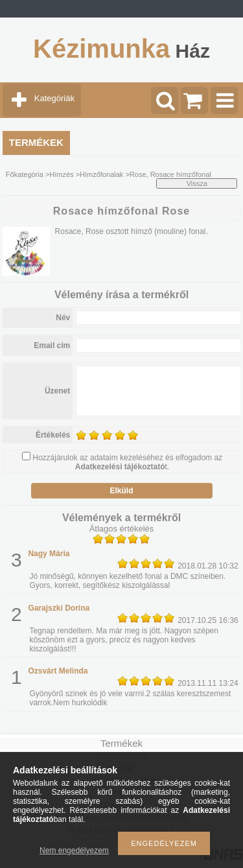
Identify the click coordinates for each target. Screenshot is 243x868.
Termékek (121, 743)
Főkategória (25, 174)
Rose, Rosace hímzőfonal (170, 174)
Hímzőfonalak (101, 174)
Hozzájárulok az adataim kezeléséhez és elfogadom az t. (127, 462)
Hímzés (61, 174)
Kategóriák (54, 98)
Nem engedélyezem (74, 850)
